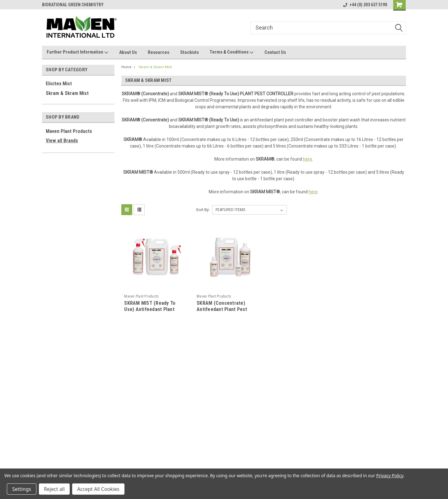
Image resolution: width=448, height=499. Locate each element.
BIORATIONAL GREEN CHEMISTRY (73, 5)
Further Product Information (77, 52)
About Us (128, 52)
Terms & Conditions (232, 52)
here (308, 159)
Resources (159, 52)
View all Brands (62, 141)
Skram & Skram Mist (67, 93)
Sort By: (203, 210)
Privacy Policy (390, 475)
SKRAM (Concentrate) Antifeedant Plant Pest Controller (222, 309)
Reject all (54, 489)
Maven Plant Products (69, 131)
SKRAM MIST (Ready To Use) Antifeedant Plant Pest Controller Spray (150, 309)
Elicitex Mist (59, 84)
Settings (22, 489)
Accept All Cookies (98, 489)
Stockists (189, 52)
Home (126, 67)
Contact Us (275, 52)
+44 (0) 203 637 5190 (365, 5)
